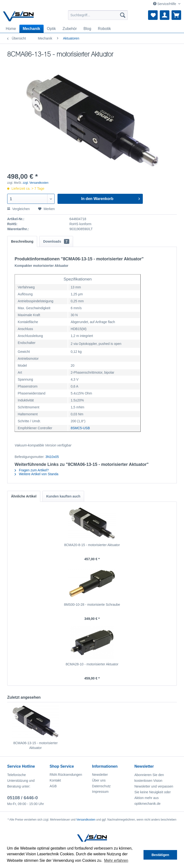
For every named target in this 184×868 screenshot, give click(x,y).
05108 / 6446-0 (23, 798)
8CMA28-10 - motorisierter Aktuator (92, 664)
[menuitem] (98, 15)
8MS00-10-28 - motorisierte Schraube (92, 605)
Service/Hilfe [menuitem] (165, 4)
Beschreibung (22, 241)
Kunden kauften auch (63, 496)
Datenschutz (101, 786)
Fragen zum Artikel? (32, 470)
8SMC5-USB (80, 428)
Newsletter (100, 775)
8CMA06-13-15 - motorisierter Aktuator (35, 745)
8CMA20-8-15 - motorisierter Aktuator (92, 545)
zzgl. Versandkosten (36, 183)
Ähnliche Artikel (24, 496)
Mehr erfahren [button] (116, 860)
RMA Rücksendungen (66, 775)
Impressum (100, 792)
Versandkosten (86, 820)
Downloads (56, 241)
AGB (53, 786)
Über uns (99, 780)
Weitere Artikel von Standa (37, 474)
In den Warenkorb (111, 198)
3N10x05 (52, 457)
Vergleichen (18, 209)
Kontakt (55, 780)
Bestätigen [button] (160, 855)
